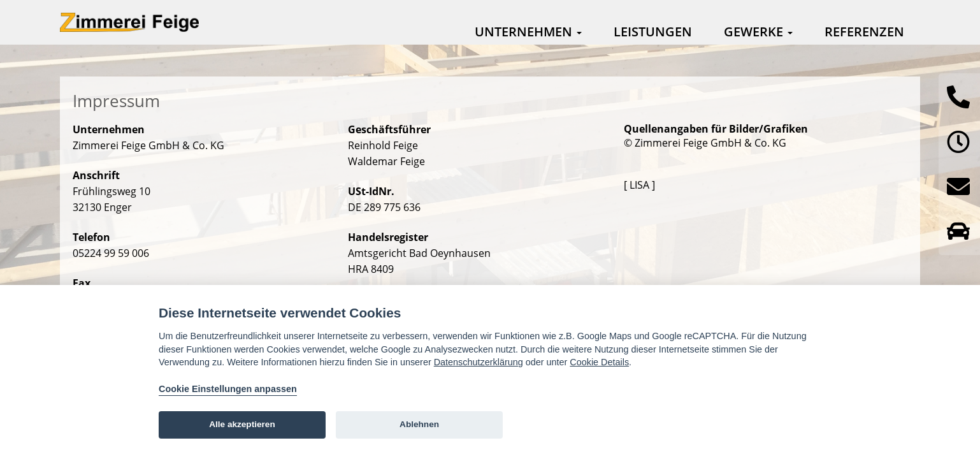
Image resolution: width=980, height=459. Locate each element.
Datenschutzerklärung (479, 362)
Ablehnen (419, 424)
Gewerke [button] (758, 32)
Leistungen (653, 32)
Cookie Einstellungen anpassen (228, 389)
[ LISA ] (639, 185)
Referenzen (864, 32)
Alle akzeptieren (242, 424)
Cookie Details (599, 362)
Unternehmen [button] (528, 32)
